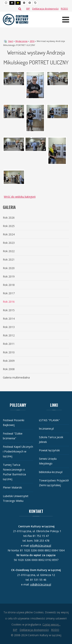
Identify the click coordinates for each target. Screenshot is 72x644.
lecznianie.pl (46, 429)
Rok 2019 (9, 276)
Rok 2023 (9, 243)
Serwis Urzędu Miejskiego (48, 461)
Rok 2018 (9, 285)
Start (11, 41)
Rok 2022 (9, 251)
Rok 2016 (9, 302)
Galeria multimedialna (16, 377)
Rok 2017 (9, 293)
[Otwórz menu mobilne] (66, 20)
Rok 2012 (9, 335)
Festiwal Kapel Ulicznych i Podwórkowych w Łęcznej (18, 451)
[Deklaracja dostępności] (45, 9)
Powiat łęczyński (49, 450)
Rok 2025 (9, 226)
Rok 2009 (9, 361)
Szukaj (20, 9)
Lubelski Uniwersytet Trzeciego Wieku (16, 498)
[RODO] (64, 9)
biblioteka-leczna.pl (51, 472)
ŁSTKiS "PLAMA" (49, 420)
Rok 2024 (9, 234)
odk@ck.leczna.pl (41, 584)
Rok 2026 (9, 218)
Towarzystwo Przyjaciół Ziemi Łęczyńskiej (54, 483)
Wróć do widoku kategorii (20, 197)
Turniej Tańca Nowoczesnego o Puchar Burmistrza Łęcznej (14, 472)
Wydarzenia (21, 41)
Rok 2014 (9, 319)
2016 (32, 41)
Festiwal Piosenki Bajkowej (14, 423)
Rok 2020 (9, 268)
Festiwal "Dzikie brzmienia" (13, 436)
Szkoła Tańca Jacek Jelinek (51, 439)
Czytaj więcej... (51, 624)
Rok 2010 (9, 352)
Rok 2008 (9, 369)
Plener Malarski (12, 487)
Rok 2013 (9, 327)
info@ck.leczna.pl (41, 546)
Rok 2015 (9, 310)
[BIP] (28, 9)
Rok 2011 (9, 344)
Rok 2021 (9, 259)
